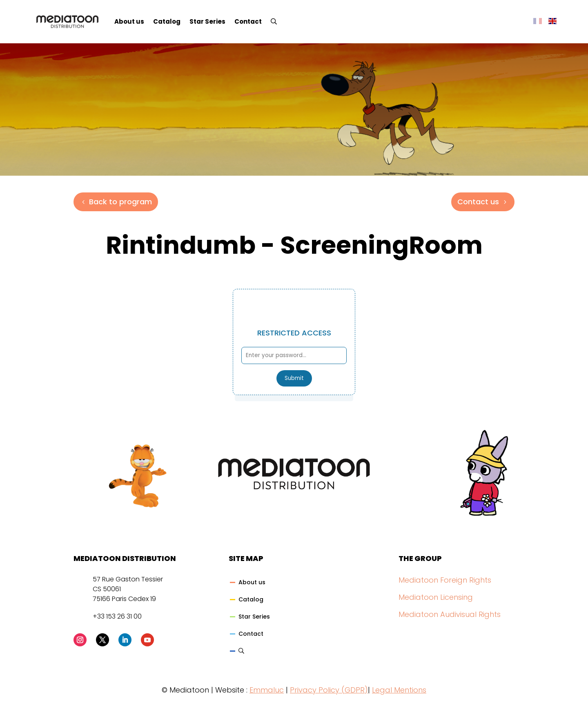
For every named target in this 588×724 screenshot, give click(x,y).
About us (129, 21)
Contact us (478, 202)
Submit (294, 378)
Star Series (207, 21)
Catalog (167, 21)
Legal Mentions (399, 690)
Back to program (120, 202)
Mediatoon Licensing (436, 597)
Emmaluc (267, 690)
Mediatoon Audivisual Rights (450, 614)
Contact (248, 21)
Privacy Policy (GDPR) (329, 690)
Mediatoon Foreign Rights (445, 580)
